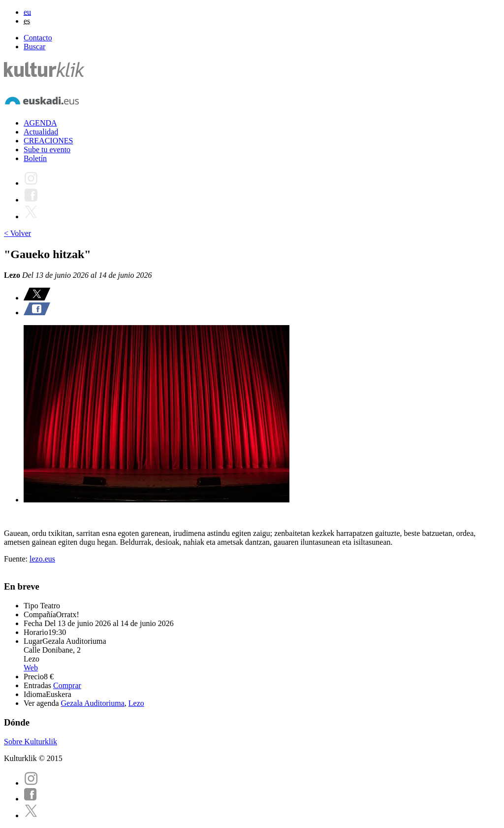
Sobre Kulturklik (31, 742)
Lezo (136, 703)
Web (31, 668)
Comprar (67, 685)
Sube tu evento (47, 149)
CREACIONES (48, 141)
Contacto (38, 38)
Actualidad (41, 132)
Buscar (34, 47)
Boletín (35, 158)
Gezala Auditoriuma (93, 703)
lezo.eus (42, 559)
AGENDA (40, 123)
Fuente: (17, 559)
